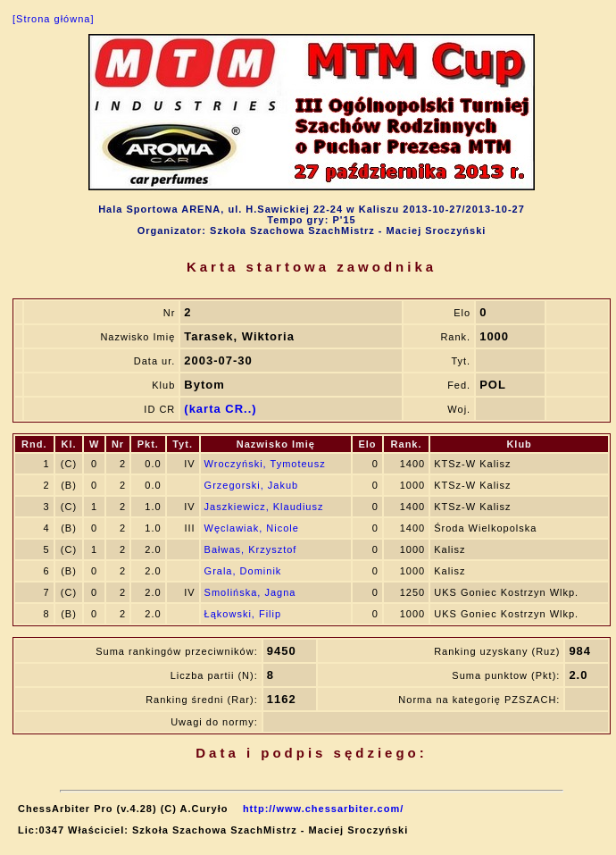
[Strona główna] (53, 19)
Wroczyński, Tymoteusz (265, 464)
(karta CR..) (220, 409)
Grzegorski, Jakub (252, 485)
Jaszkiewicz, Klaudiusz (264, 507)
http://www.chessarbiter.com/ (323, 809)
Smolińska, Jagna (250, 592)
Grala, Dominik (243, 571)
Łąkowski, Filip (243, 614)
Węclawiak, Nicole (252, 528)
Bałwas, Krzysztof (251, 549)
